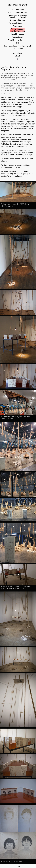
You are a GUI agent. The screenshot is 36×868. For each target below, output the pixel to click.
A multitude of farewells (18, 40)
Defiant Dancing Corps (18, 13)
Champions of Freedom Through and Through (18, 17)
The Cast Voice (18, 10)
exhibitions (18, 53)
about (18, 56)
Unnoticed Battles (18, 20)
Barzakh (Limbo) (18, 34)
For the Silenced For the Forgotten (18, 30)
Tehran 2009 (18, 49)
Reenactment (18, 37)
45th (18, 43)
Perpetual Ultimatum (18, 23)
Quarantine (18, 26)
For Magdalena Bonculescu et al (18, 46)
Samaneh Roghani (18, 5)
